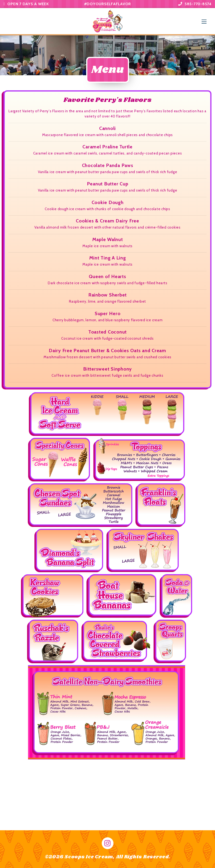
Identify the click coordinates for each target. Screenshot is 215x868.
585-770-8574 (195, 4)
